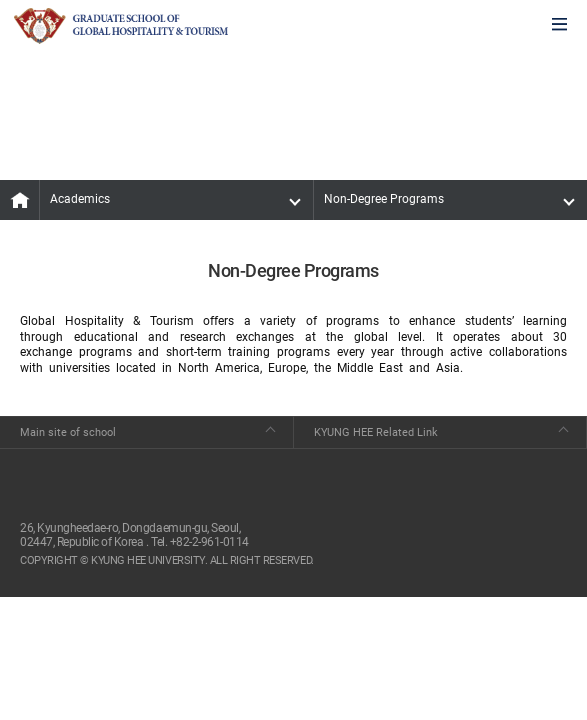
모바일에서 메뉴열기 (559, 25)
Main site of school (68, 432)
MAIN (20, 200)
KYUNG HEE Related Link (376, 432)
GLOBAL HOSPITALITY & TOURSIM (121, 26)
